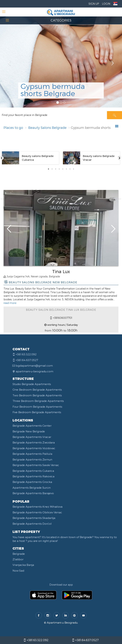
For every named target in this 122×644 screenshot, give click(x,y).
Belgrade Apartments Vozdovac (34, 448)
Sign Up (94, 4)
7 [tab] (70, 169)
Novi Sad (18, 571)
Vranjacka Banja (23, 565)
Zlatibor (18, 559)
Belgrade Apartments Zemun (32, 459)
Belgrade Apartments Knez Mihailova (37, 507)
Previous (2, 158)
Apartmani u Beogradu (62, 622)
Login (106, 4)
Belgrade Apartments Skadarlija (34, 518)
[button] (9, 54)
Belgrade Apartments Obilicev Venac (37, 512)
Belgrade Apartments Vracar (32, 437)
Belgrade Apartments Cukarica (33, 471)
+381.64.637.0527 (85, 640)
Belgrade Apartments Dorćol (32, 524)
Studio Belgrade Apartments (32, 384)
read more (10, 303)
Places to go (13, 127)
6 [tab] (66, 169)
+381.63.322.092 (36, 640)
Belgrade (19, 554)
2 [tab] (52, 169)
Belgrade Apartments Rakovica (33, 476)
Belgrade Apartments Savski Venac (36, 465)
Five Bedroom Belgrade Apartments (37, 412)
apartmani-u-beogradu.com (35, 371)
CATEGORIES (61, 20)
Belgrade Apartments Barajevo (33, 493)
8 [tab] (74, 169)
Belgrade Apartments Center (32, 426)
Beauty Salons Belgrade (47, 127)
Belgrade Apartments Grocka (32, 482)
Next (119, 158)
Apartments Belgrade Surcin (32, 488)
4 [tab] (59, 169)
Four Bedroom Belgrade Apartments (37, 407)
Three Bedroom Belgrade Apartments (38, 401)
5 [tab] (63, 169)
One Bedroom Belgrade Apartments (37, 390)
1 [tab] (48, 169)
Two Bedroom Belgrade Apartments (37, 395)
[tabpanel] (30, 158)
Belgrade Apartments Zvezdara (34, 442)
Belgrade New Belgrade (29, 431)
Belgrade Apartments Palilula (32, 454)
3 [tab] (56, 169)
